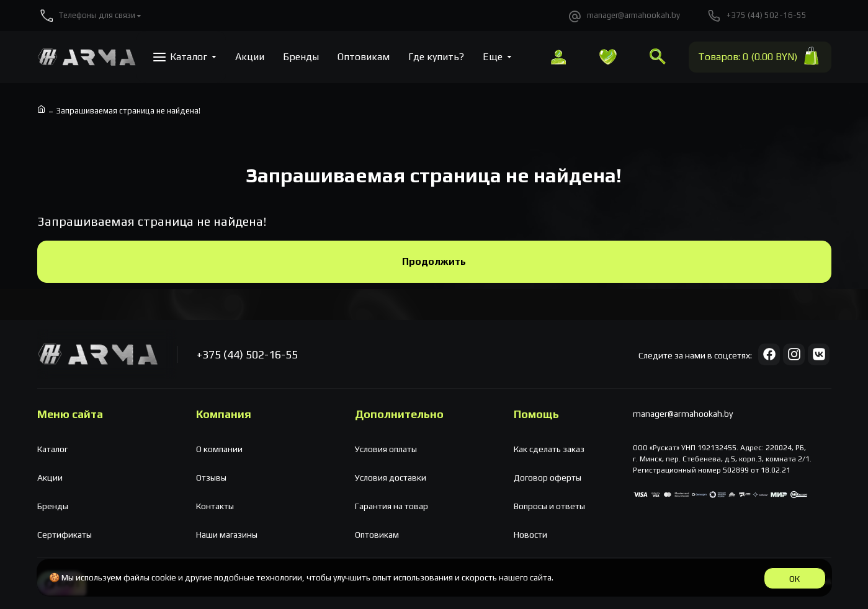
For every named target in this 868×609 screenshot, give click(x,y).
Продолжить (434, 261)
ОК (794, 579)
